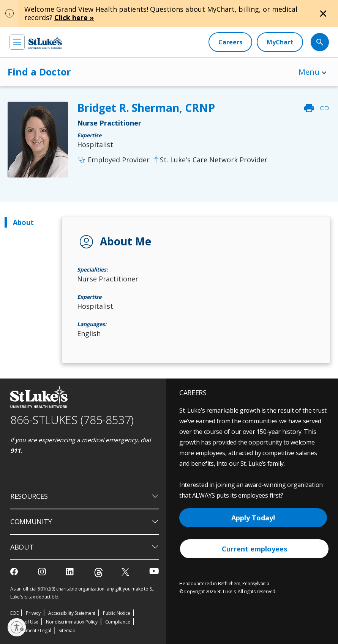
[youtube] (154, 571)
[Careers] (230, 42)
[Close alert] (323, 14)
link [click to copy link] (324, 108)
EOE (14, 613)
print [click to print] (309, 108)
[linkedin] (70, 572)
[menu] (17, 42)
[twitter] (126, 572)
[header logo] (45, 42)
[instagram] (43, 572)
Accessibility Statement (72, 613)
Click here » (74, 17)
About (23, 222)
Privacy (33, 613)
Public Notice (116, 613)
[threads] (99, 573)
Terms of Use (24, 622)
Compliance (118, 622)
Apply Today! (253, 518)
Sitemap (67, 631)
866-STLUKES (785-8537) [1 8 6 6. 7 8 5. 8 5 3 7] (72, 420)
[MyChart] (280, 42)
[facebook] (15, 572)
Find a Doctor (39, 72)
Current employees (254, 549)
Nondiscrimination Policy (72, 622)
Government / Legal (31, 631)
